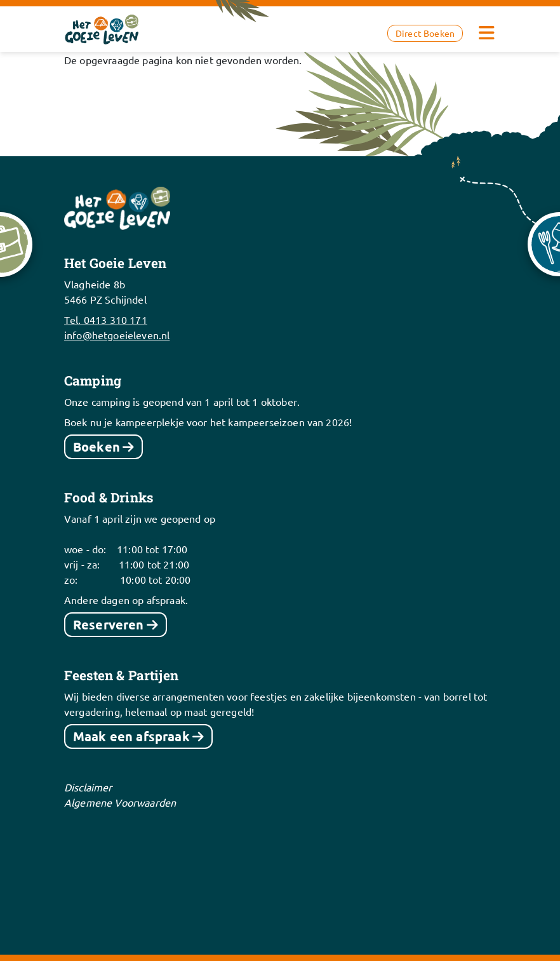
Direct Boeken (425, 33)
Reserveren (109, 624)
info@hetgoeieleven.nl (117, 335)
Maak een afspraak (131, 736)
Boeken (97, 447)
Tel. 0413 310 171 (106, 319)
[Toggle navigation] (486, 33)
